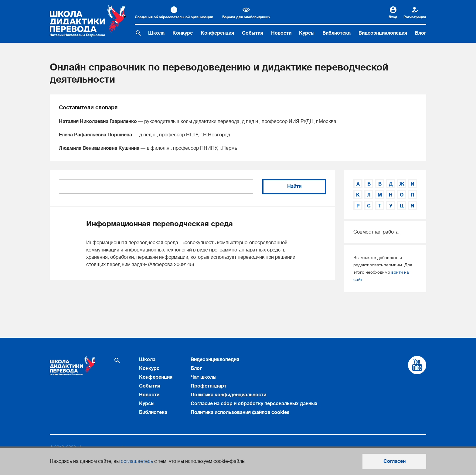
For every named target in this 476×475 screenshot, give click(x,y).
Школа (156, 33)
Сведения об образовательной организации (174, 17)
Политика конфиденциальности (228, 395)
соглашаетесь (137, 461)
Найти (294, 186)
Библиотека (337, 33)
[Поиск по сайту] (138, 33)
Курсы (307, 33)
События (253, 33)
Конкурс (183, 33)
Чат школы (204, 377)
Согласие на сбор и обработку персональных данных (254, 404)
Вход (393, 17)
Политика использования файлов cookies (240, 412)
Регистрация (415, 17)
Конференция (217, 33)
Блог (421, 33)
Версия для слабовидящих (246, 17)
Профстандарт (209, 386)
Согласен (394, 461)
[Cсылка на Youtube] (417, 365)
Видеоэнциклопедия (383, 33)
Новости (281, 33)
